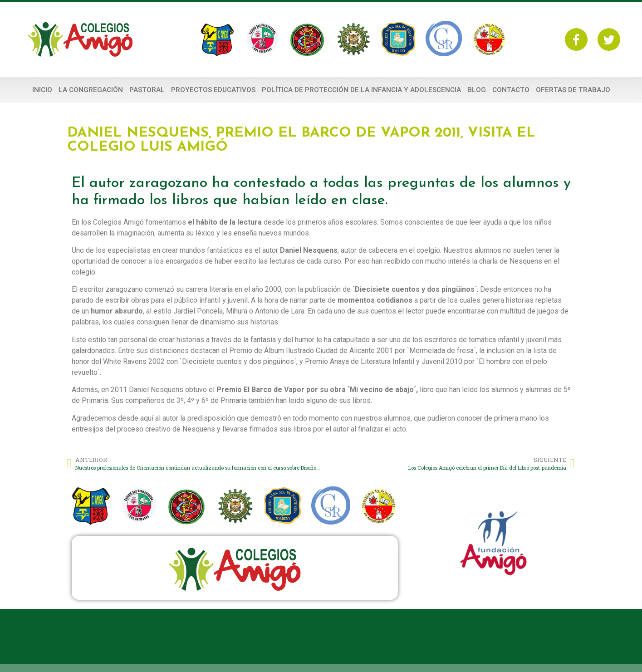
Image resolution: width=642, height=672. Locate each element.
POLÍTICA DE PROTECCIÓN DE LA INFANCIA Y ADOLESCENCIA (361, 90)
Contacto (511, 90)
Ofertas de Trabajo (573, 90)
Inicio (42, 90)
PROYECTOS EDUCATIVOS (213, 90)
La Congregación (91, 90)
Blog (477, 90)
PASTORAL (147, 90)
